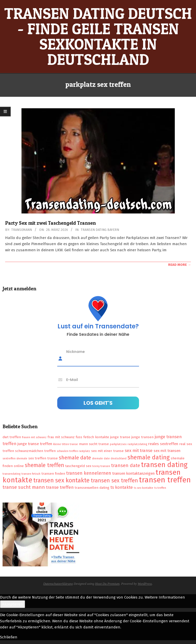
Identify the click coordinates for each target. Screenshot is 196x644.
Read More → (180, 265)
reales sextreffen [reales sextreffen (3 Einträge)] (163, 444)
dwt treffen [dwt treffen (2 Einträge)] (12, 437)
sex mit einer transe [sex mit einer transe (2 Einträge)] (107, 451)
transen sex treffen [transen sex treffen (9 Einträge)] (114, 481)
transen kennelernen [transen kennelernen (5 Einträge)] (89, 473)
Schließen (9, 637)
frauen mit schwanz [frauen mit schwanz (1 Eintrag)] (34, 437)
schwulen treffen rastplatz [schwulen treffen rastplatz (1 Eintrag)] (73, 451)
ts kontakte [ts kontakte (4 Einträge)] (122, 487)
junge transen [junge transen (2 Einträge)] (142, 437)
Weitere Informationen (165, 597)
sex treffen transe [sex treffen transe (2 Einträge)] (43, 458)
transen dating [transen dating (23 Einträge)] (164, 465)
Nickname (76, 351)
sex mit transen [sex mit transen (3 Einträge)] (167, 451)
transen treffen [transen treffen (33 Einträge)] (165, 480)
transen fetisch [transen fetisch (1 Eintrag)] (31, 474)
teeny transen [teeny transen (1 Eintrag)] (101, 466)
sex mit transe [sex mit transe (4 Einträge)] (139, 450)
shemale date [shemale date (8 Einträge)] (75, 458)
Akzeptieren (13, 604)
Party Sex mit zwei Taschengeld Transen (50, 223)
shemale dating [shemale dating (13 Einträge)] (149, 457)
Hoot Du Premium (107, 584)
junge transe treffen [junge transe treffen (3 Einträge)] (35, 444)
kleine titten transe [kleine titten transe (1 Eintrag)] (66, 444)
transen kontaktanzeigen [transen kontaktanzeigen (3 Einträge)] (133, 473)
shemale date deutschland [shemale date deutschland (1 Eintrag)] (109, 458)
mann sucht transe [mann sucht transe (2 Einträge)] (94, 444)
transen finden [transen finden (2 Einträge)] (53, 474)
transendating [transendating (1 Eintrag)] (11, 474)
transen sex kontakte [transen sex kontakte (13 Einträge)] (61, 480)
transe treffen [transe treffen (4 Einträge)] (60, 487)
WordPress (145, 584)
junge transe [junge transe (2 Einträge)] (120, 437)
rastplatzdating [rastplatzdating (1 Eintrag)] (137, 444)
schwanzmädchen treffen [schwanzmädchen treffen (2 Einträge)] (35, 451)
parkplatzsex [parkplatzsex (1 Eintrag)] (118, 444)
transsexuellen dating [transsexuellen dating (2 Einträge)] (92, 488)
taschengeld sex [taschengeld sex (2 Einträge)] (78, 466)
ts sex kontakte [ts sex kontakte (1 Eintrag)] (144, 488)
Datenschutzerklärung (58, 584)
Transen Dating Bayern (100, 230)
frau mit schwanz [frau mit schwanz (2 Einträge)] (61, 437)
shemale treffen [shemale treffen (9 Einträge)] (44, 465)
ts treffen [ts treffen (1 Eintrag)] (160, 488)
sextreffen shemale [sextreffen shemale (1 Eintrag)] (15, 458)
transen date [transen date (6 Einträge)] (126, 465)
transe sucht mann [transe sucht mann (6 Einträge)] (24, 487)
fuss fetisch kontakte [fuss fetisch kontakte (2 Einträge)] (92, 437)
